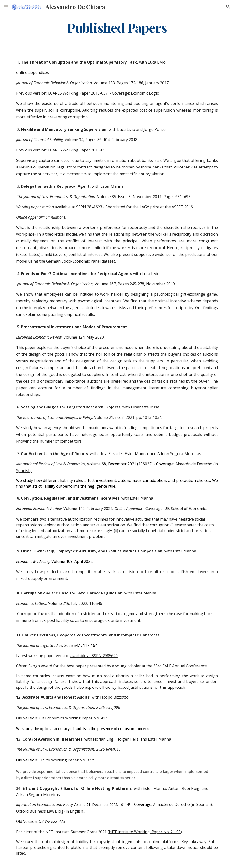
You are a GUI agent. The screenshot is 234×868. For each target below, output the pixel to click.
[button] (6, 7)
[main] (117, 27)
